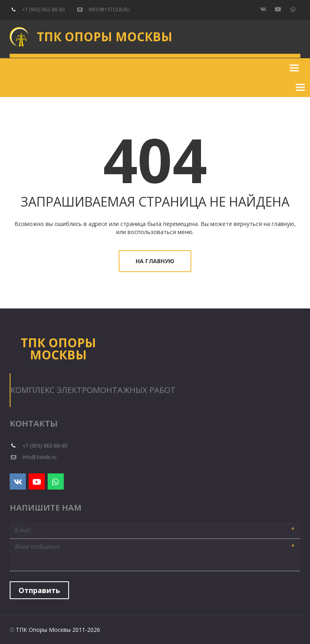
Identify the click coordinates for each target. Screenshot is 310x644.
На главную (155, 261)
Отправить (39, 590)
